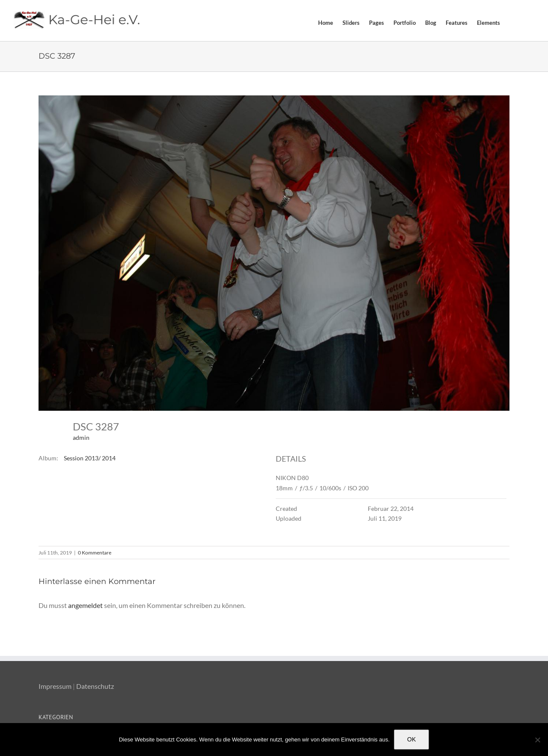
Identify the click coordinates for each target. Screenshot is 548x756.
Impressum (55, 686)
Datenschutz (95, 686)
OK (411, 739)
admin (81, 437)
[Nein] (537, 740)
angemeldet (85, 605)
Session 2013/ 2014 (90, 458)
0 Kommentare (95, 553)
